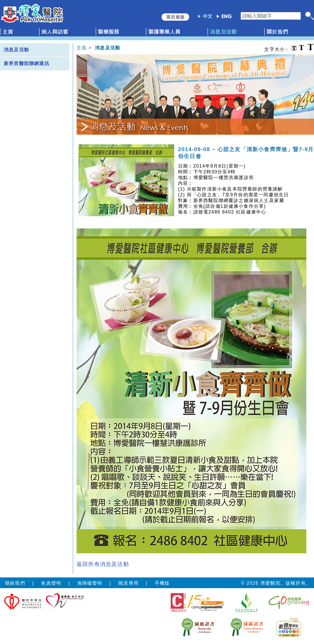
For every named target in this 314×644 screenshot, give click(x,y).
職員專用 (128, 583)
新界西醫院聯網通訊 (27, 64)
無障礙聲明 (90, 583)
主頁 (82, 48)
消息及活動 (16, 50)
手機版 (162, 583)
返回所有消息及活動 (103, 564)
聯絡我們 (15, 583)
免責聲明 (51, 583)
